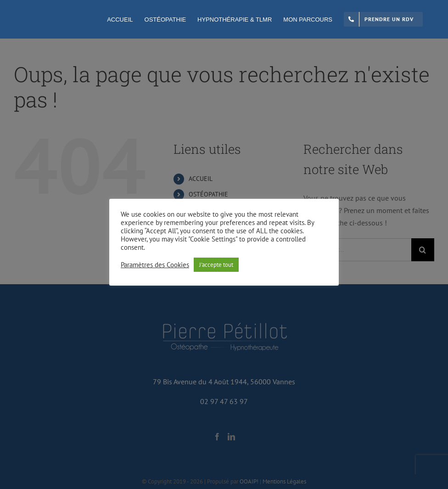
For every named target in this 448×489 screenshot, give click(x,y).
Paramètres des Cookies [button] (155, 265)
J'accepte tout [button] (216, 265)
